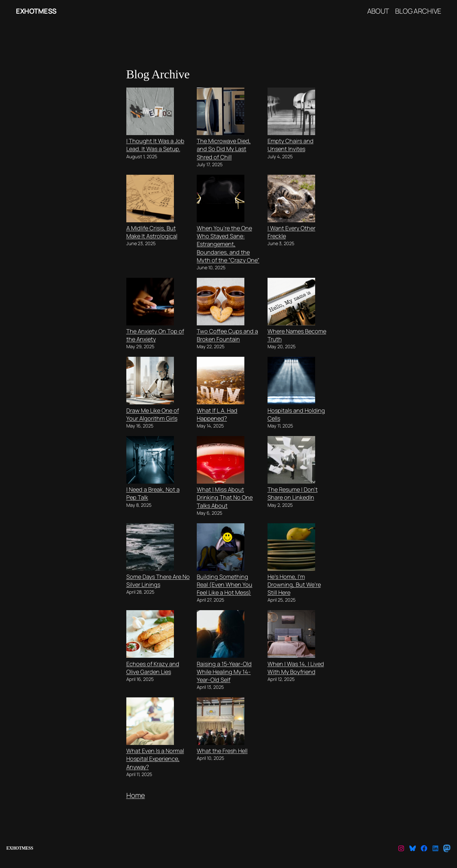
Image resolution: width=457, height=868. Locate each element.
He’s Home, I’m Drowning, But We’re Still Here (294, 584)
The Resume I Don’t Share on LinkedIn (293, 493)
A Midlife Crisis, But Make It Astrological (152, 232)
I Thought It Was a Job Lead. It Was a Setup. (155, 145)
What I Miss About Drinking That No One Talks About (225, 497)
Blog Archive (418, 11)
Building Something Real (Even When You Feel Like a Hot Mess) (225, 584)
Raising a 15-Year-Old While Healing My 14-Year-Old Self (224, 672)
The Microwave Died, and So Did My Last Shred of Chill (224, 149)
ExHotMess (36, 11)
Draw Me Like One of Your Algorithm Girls (153, 414)
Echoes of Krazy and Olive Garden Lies (153, 668)
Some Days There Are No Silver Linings (158, 581)
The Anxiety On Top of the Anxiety (155, 335)
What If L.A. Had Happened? (217, 414)
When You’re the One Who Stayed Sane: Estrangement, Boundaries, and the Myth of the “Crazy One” (228, 244)
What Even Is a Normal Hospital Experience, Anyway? (155, 759)
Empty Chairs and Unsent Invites (291, 145)
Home (136, 795)
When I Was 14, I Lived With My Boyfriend (296, 668)
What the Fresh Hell (222, 751)
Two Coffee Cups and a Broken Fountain (227, 335)
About (378, 11)
